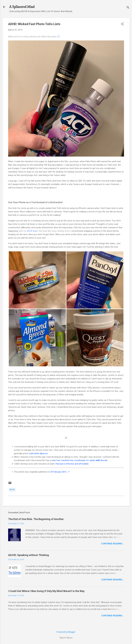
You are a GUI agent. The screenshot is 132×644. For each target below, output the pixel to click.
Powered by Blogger (66, 632)
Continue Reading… (113, 544)
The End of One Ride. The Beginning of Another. (36, 519)
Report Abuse (66, 638)
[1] (58, 37)
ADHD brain (32, 231)
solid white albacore (38, 453)
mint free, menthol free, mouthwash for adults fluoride (80, 460)
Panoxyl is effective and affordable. (72, 464)
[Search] (128, 8)
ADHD (12, 490)
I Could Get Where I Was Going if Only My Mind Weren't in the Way (46, 591)
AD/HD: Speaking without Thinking (29, 555)
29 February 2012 (58, 472)
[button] (122, 24)
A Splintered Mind (22, 7)
